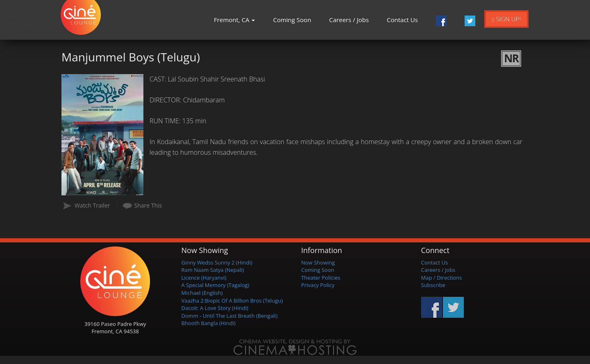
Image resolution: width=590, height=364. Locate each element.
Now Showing (318, 262)
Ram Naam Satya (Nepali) (213, 270)
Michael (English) (202, 293)
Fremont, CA (234, 20)
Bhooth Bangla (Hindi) (209, 323)
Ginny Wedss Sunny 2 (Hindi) (217, 262)
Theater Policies (321, 278)
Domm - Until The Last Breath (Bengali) (230, 316)
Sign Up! (506, 19)
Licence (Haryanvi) (204, 278)
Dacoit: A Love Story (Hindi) (215, 308)
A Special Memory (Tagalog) (216, 285)
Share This (148, 205)
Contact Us (402, 20)
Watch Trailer (92, 205)
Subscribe (433, 285)
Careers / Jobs (349, 20)
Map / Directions (442, 278)
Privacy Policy (318, 285)
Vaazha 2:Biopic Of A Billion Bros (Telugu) (232, 301)
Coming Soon (292, 20)
